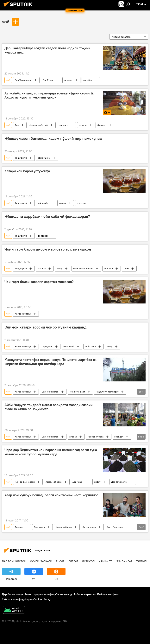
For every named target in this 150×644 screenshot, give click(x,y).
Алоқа (47, 599)
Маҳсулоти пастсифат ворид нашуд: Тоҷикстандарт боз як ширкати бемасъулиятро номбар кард (50, 362)
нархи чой (69, 346)
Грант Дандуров (115, 527)
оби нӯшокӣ (44, 158)
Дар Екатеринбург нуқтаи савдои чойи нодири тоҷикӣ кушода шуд (47, 50)
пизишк (42, 268)
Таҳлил (141, 561)
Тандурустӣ (21, 158)
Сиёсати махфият (108, 594)
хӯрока (73, 437)
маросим (63, 125)
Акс (17, 125)
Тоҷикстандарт (77, 392)
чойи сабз (43, 203)
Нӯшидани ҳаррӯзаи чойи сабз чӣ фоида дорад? (47, 216)
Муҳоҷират (124, 561)
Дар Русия (48, 80)
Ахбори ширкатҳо (84, 594)
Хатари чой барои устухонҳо (27, 171)
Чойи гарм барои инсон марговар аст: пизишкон (48, 249)
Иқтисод (88, 561)
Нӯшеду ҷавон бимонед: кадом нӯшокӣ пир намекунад (53, 138)
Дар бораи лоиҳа (13, 594)
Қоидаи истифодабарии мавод (53, 594)
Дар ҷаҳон (47, 346)
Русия (60, 561)
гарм (126, 268)
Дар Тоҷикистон (23, 80)
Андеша (19, 527)
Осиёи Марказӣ (41, 561)
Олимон (108, 268)
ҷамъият (105, 561)
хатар (59, 268)
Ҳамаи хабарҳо (23, 314)
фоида (63, 203)
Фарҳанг (102, 125)
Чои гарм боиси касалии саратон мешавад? (39, 282)
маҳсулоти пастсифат (107, 392)
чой (6, 22)
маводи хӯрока (96, 437)
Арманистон (89, 527)
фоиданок (43, 236)
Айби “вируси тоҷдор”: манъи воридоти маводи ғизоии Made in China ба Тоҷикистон (48, 407)
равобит (88, 80)
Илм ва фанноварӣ (83, 268)
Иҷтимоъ (81, 203)
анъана (83, 125)
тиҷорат (68, 80)
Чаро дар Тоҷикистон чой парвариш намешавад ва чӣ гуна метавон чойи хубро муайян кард (51, 452)
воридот (119, 437)
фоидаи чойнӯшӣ (39, 125)
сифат (97, 482)
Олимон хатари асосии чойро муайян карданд (45, 327)
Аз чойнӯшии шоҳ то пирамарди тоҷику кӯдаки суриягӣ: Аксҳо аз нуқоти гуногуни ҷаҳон (49, 95)
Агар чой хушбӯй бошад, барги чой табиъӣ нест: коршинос (51, 495)
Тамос (28, 594)
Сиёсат (73, 561)
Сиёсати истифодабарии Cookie (22, 599)
